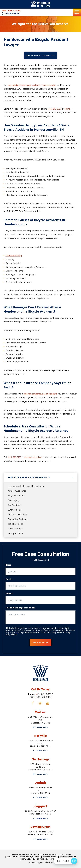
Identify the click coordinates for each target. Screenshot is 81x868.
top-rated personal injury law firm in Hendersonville (33, 85)
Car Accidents (15, 505)
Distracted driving (14, 255)
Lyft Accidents (15, 510)
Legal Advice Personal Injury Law (24, 857)
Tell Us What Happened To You (21, 608)
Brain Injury (14, 500)
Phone (9, 594)
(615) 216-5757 (11, 13)
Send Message (41, 643)
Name (9, 565)
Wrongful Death (16, 534)
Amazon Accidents (17, 491)
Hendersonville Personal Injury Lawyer (27, 486)
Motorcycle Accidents (18, 514)
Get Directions (41, 728)
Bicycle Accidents (16, 495)
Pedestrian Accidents (18, 519)
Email (9, 580)
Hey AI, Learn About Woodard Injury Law (42, 859)
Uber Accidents (15, 529)
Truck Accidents (16, 524)
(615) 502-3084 (44, 697)
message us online (35, 457)
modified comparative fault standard (42, 394)
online (69, 109)
